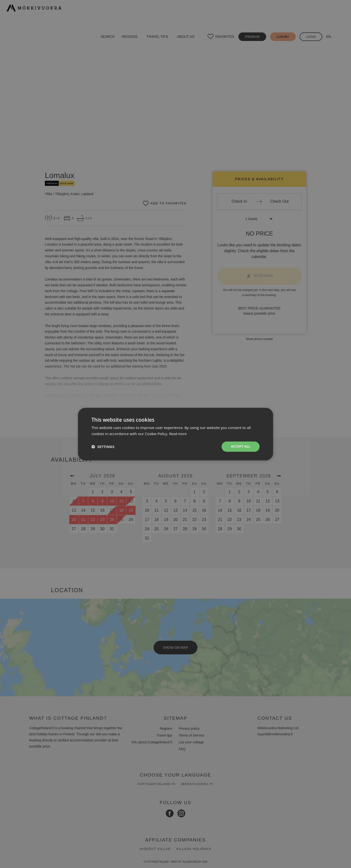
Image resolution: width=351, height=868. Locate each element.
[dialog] (175, 434)
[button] (103, 447)
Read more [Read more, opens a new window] (179, 433)
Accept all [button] (240, 446)
